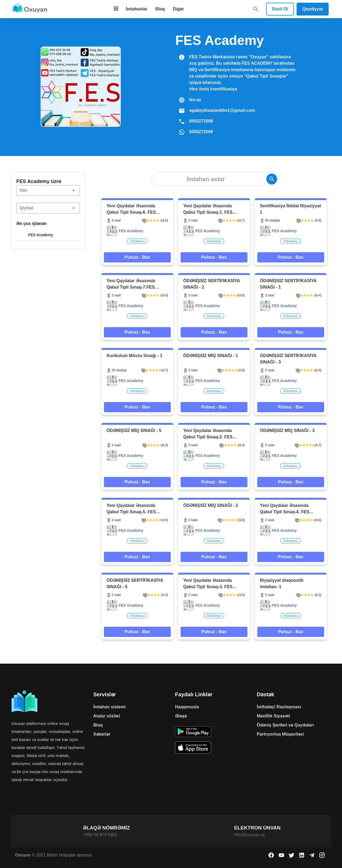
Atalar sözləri (107, 716)
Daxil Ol (280, 9)
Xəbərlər (102, 734)
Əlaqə (181, 716)
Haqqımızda (187, 707)
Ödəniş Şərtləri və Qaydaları (285, 725)
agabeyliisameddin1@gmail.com (222, 110)
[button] (48, 190)
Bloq (98, 725)
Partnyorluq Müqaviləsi (280, 734)
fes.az (195, 100)
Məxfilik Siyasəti (273, 716)
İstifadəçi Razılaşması (279, 707)
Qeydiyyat (313, 9)
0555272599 (201, 121)
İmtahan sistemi (109, 707)
